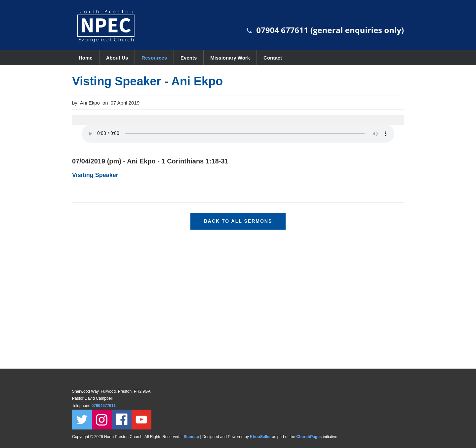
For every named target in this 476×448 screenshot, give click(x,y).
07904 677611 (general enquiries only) (330, 30)
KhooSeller (260, 437)
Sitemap (191, 437)
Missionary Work (230, 58)
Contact (273, 58)
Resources (154, 58)
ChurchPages (309, 437)
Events (189, 58)
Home (86, 58)
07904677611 (104, 406)
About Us (117, 58)
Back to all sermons (238, 221)
